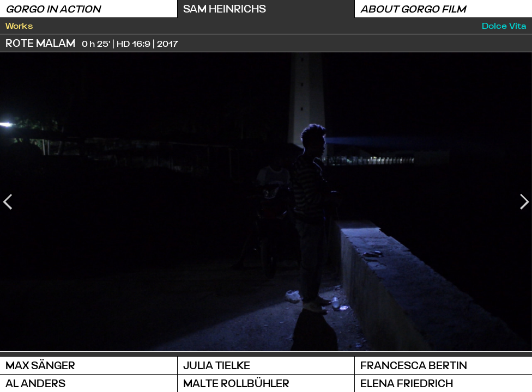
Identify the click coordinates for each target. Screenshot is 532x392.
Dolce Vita (504, 25)
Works (19, 25)
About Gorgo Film (413, 8)
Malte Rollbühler (236, 383)
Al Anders (35, 383)
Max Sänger (40, 365)
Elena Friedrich (407, 383)
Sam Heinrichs (225, 8)
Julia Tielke (217, 365)
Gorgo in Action (53, 8)
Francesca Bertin (414, 365)
